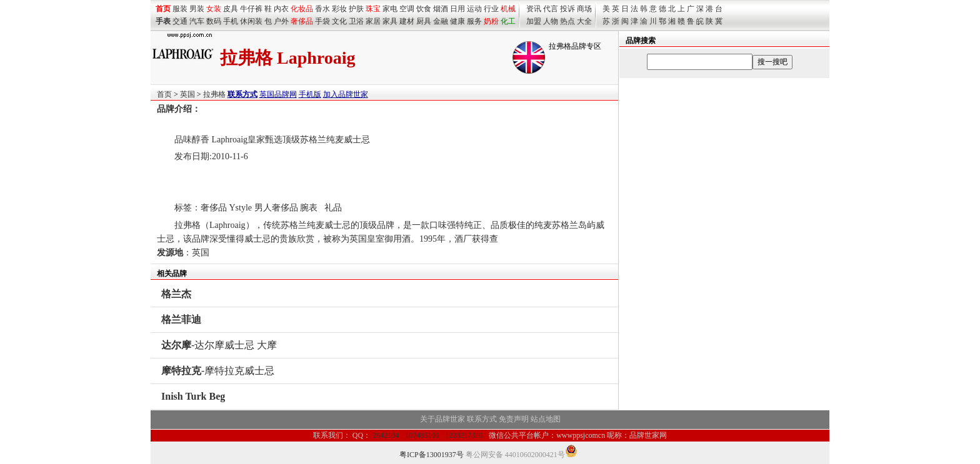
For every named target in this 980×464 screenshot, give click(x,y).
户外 (281, 21)
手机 (231, 21)
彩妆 (339, 9)
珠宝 (373, 9)
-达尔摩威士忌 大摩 (219, 345)
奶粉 (491, 21)
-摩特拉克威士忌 (218, 371)
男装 (197, 9)
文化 (339, 21)
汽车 (197, 21)
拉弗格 (214, 94)
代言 (551, 9)
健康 (457, 21)
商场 (584, 9)
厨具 (424, 21)
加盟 (534, 21)
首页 (164, 94)
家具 (390, 21)
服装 (180, 9)
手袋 (322, 21)
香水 (322, 9)
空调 (407, 9)
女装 (214, 9)
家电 (390, 9)
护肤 (356, 9)
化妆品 (302, 9)
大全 (584, 21)
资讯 (534, 9)
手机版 (310, 94)
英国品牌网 (278, 94)
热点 (567, 21)
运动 (474, 9)
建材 (407, 21)
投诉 (567, 9)
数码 (214, 21)
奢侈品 (302, 21)
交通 (180, 21)
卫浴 (356, 21)
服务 (474, 21)
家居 (373, 21)
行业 (491, 9)
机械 (508, 9)
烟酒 (441, 9)
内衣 (281, 9)
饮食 (424, 9)
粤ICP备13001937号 (432, 455)
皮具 (231, 9)
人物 (551, 21)
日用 (457, 9)
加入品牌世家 (346, 94)
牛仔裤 (251, 9)
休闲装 (251, 21)
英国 (187, 94)
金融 (441, 21)
